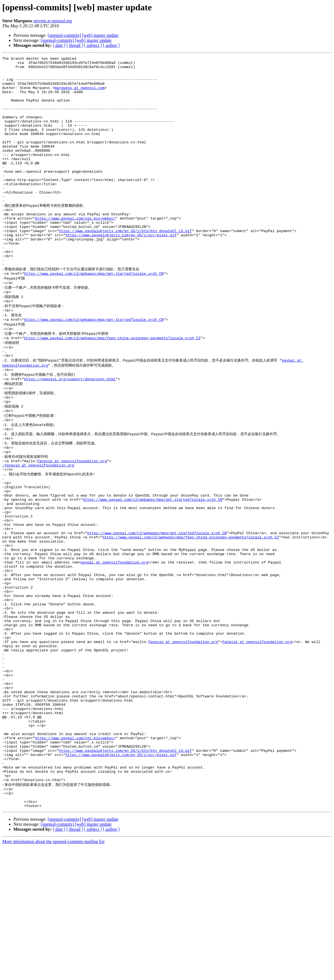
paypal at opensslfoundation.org (114, 648)
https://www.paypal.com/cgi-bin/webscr (75, 250)
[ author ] (111, 45)
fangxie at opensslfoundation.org (72, 527)
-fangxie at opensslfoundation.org (38, 532)
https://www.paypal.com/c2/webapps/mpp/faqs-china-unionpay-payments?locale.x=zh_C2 (112, 388)
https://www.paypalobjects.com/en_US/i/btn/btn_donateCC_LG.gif (125, 265)
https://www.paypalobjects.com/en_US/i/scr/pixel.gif (121, 270)
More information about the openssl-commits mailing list (53, 975)
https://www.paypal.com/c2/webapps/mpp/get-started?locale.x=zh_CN (94, 316)
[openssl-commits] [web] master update (83, 35)
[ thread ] (75, 45)
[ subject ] (93, 45)
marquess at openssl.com (79, 94)
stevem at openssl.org (53, 21)
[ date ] (59, 45)
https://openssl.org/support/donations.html (70, 434)
